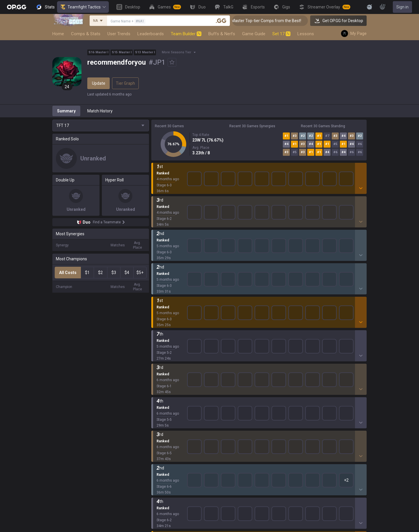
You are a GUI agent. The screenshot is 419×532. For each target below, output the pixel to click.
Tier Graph (125, 83)
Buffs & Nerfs (222, 34)
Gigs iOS (229, 382)
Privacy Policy (311, 333)
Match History (100, 111)
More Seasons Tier (176, 52)
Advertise (358, 340)
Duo (155, 459)
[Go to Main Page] (17, 7)
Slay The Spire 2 (166, 417)
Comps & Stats (86, 34)
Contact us (308, 361)
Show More (259, 172)
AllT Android (233, 347)
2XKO (156, 368)
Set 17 (281, 34)
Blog (109, 347)
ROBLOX (159, 403)
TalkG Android (234, 389)
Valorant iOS (233, 368)
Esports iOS (232, 410)
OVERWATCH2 (165, 354)
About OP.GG (116, 333)
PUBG (157, 361)
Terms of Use (310, 340)
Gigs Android (233, 375)
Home (58, 34)
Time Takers (163, 424)
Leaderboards (151, 34)
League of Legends (169, 333)
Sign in (402, 7)
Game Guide (254, 34)
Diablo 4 (159, 438)
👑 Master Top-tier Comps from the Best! (273, 21)
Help (302, 347)
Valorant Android (237, 361)
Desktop (159, 445)
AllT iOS (229, 354)
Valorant (159, 347)
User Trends (119, 34)
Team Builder (186, 34)
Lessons (306, 34)
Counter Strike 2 (166, 389)
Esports (158, 473)
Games (158, 452)
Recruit (355, 347)
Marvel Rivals (163, 375)
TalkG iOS (230, 396)
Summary (66, 111)
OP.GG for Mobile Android (244, 333)
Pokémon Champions (171, 431)
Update (99, 83)
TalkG (156, 466)
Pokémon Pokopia (168, 410)
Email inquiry (309, 354)
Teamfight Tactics (83, 7)
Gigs (155, 480)
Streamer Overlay (168, 487)
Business (357, 333)
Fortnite (158, 382)
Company (114, 340)
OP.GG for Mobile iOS (240, 340)
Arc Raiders (162, 396)
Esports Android (236, 403)
